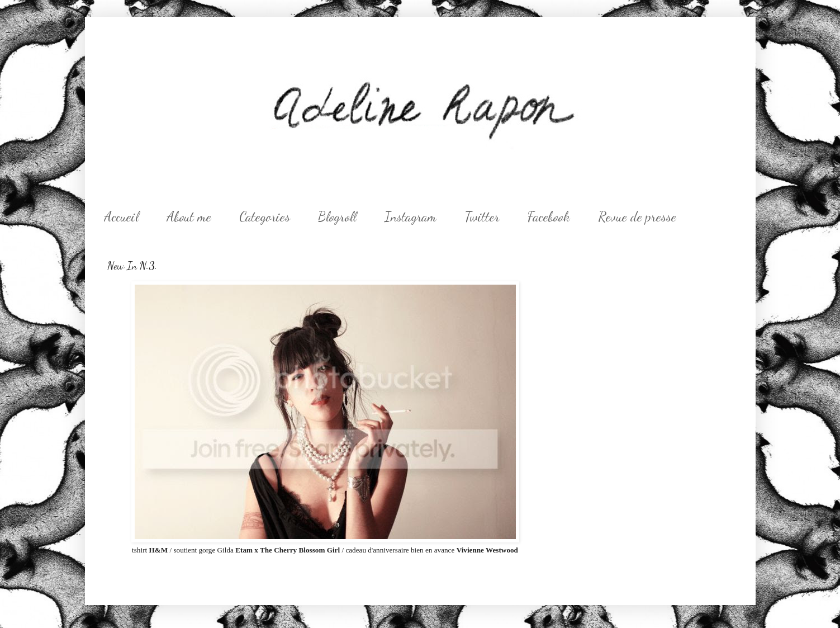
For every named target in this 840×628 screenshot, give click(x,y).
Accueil (121, 217)
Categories (265, 217)
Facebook (549, 217)
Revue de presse (637, 217)
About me (189, 217)
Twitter (482, 217)
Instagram (410, 217)
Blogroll (337, 217)
